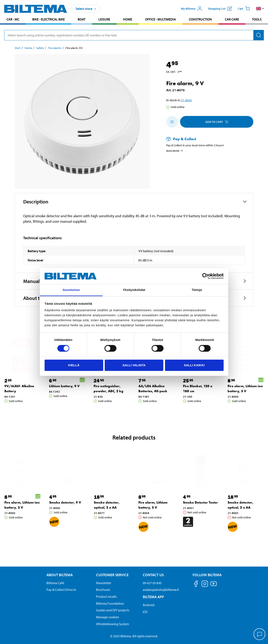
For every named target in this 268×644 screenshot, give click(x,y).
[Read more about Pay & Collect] (206, 139)
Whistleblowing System (113, 624)
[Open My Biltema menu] (192, 9)
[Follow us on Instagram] (205, 584)
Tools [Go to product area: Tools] (257, 19)
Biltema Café (55, 583)
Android (149, 605)
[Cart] (244, 9)
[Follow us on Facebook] (196, 584)
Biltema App (153, 597)
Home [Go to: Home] (28, 48)
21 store (186, 100)
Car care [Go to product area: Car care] (232, 19)
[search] (134, 35)
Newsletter (104, 583)
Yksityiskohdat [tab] (134, 290)
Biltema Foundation (110, 603)
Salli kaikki (194, 365)
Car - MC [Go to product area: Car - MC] (13, 19)
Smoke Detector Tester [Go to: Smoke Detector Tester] (200, 502)
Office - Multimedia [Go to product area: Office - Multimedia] (160, 19)
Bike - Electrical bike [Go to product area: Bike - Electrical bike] (48, 19)
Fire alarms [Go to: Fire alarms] (55, 48)
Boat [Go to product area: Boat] (82, 19)
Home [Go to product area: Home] (128, 19)
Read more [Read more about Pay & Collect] (175, 151)
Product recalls (106, 596)
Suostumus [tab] (71, 290)
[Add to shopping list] (172, 122)
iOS (145, 612)
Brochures (103, 590)
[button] (260, 9)
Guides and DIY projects (113, 610)
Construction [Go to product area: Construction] (200, 19)
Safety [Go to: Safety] (40, 48)
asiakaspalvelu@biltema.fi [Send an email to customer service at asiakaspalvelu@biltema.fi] (161, 590)
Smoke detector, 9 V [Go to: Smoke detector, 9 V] (65, 502)
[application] (260, 635)
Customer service (112, 575)
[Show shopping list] (220, 9)
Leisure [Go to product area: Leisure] (104, 19)
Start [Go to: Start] (18, 48)
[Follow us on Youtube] (214, 586)
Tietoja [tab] (197, 290)
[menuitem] (13, 20)
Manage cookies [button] (108, 617)
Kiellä (74, 365)
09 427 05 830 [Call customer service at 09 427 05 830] (152, 583)
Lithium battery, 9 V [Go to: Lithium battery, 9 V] (64, 386)
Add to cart (217, 122)
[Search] (259, 35)
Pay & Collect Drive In (61, 590)
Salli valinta (134, 365)
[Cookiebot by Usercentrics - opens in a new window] (205, 276)
